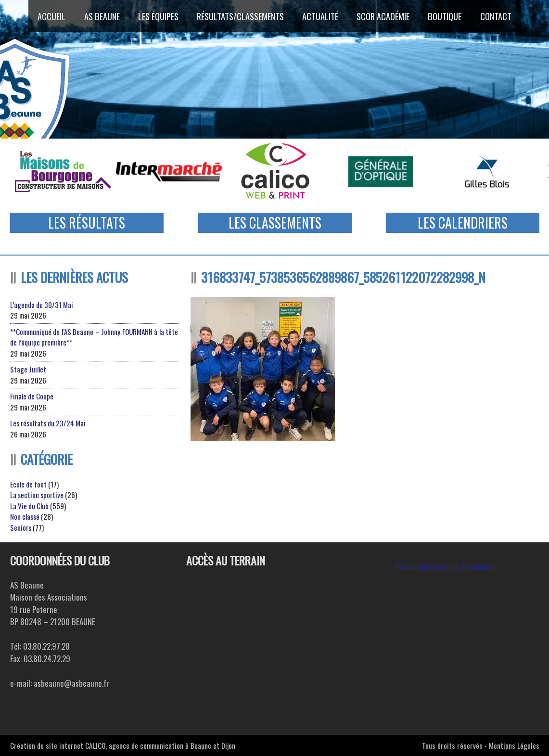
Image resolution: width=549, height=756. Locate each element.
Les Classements (275, 223)
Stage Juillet (28, 369)
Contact (498, 16)
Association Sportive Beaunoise (445, 566)
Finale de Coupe (32, 396)
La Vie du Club (29, 506)
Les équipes (157, 16)
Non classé (25, 516)
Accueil (50, 16)
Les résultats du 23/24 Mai (48, 423)
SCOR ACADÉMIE (385, 16)
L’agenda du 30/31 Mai (42, 305)
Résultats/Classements (240, 16)
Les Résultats (87, 223)
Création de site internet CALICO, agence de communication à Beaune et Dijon (123, 745)
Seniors (21, 527)
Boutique (447, 16)
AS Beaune (100, 16)
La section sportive (37, 495)
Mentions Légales (514, 745)
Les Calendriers (463, 223)
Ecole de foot (28, 484)
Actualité (321, 16)
